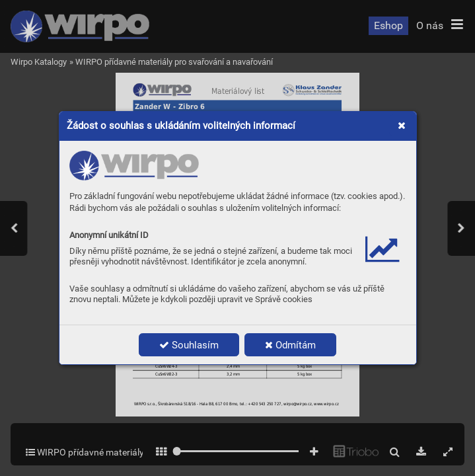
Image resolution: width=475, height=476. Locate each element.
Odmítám (290, 345)
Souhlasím (189, 345)
